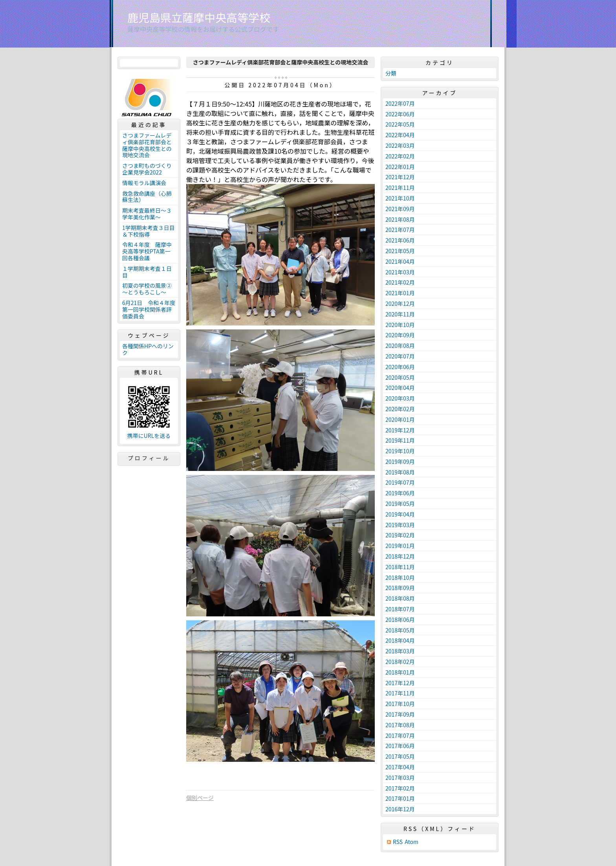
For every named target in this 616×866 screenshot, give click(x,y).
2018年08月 (400, 598)
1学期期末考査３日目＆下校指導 (148, 231)
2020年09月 (400, 335)
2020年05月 (400, 377)
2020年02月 (400, 409)
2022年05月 (400, 124)
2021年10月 (400, 198)
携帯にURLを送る (149, 436)
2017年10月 (400, 704)
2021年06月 (400, 240)
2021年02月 (400, 282)
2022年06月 (400, 114)
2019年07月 (400, 482)
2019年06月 (400, 493)
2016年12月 (400, 809)
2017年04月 (400, 767)
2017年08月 (400, 725)
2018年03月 (400, 651)
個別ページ (200, 798)
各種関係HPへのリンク (148, 349)
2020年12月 (400, 303)
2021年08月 (400, 219)
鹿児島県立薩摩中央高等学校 (199, 17)
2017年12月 (400, 683)
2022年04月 (400, 135)
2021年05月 (400, 251)
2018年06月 (400, 620)
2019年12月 (400, 430)
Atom (412, 842)
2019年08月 (400, 472)
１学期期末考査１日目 (147, 272)
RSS (398, 842)
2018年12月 (400, 556)
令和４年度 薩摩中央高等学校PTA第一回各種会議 (147, 251)
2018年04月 (400, 640)
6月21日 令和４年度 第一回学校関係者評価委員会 (150, 309)
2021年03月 (400, 272)
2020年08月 (400, 346)
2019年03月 (400, 525)
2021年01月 (400, 293)
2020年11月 (400, 314)
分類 (391, 73)
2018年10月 (400, 577)
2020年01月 (400, 419)
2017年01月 (400, 798)
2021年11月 (400, 188)
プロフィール (149, 458)
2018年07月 (400, 609)
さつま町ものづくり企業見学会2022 (147, 169)
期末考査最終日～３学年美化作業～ (147, 214)
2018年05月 (400, 630)
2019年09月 (400, 461)
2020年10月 (400, 325)
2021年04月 (400, 261)
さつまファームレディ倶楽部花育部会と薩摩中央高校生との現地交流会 (147, 145)
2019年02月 (400, 535)
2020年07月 (400, 356)
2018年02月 (400, 662)
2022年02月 (400, 156)
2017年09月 (400, 714)
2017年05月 (400, 756)
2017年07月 (400, 735)
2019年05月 (400, 504)
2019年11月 (400, 440)
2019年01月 (400, 546)
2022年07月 (400, 103)
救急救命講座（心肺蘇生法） (147, 197)
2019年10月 (400, 451)
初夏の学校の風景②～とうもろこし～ (147, 289)
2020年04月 (400, 388)
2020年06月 (400, 367)
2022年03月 (400, 145)
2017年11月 (400, 693)
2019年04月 (400, 514)
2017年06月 (400, 746)
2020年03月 (400, 398)
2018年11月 (400, 567)
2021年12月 (400, 177)
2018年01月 (400, 672)
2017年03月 (400, 778)
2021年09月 (400, 209)
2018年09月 (400, 588)
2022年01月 (400, 167)
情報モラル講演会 (144, 183)
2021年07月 (400, 230)
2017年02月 (400, 788)
